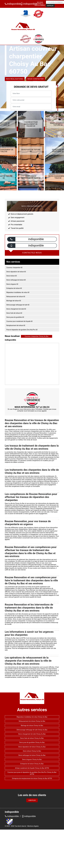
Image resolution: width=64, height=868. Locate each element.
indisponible (12, 4)
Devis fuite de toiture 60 (14, 313)
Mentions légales (33, 826)
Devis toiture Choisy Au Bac (32, 751)
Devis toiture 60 (12, 276)
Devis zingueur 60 (12, 284)
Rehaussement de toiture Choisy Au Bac (32, 721)
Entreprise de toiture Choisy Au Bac (32, 764)
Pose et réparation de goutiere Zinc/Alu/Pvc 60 (22, 330)
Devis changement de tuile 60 (16, 309)
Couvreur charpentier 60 (14, 268)
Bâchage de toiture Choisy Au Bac (32, 726)
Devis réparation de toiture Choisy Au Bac (32, 747)
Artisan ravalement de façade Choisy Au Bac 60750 (32, 768)
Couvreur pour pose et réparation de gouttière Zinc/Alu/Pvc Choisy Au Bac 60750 (32, 773)
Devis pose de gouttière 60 (15, 317)
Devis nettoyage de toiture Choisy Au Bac (32, 755)
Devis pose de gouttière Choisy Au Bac (32, 742)
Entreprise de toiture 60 (14, 288)
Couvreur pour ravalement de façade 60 (19, 321)
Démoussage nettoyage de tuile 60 (18, 305)
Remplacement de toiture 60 (16, 325)
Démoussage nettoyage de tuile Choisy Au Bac (32, 730)
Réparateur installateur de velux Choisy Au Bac (32, 717)
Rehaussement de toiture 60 (16, 297)
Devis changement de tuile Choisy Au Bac (32, 734)
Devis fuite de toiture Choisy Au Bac (32, 738)
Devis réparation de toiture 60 (16, 272)
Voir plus (32, 800)
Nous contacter (36, 79)
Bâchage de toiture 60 (14, 301)
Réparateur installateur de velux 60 (18, 292)
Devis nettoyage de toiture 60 (16, 280)
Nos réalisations (15, 79)
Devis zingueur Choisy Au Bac (32, 759)
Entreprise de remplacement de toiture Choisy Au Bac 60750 (32, 778)
